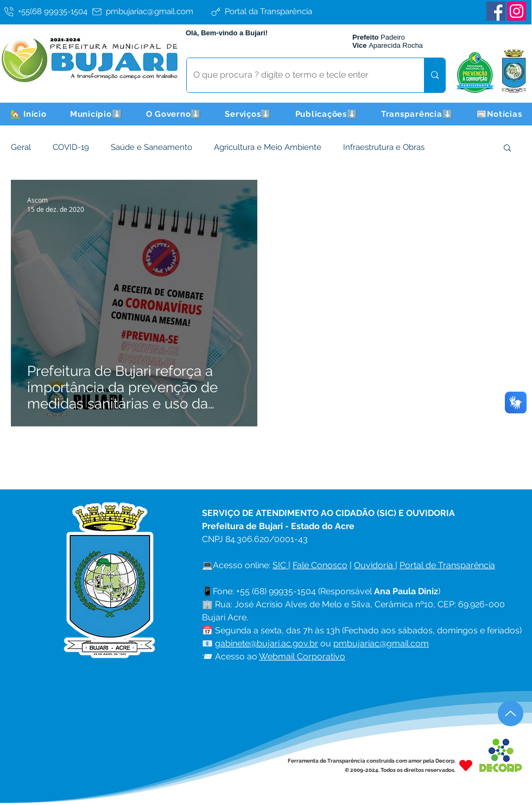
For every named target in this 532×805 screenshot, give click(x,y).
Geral (21, 147)
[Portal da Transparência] (268, 11)
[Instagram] (517, 11)
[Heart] (466, 765)
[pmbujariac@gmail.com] (150, 11)
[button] (96, 114)
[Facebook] (496, 11)
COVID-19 (71, 147)
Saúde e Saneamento (151, 147)
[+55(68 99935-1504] (46, 11)
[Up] (511, 713)
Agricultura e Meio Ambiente (268, 147)
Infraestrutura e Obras (384, 147)
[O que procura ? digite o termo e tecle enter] (297, 75)
